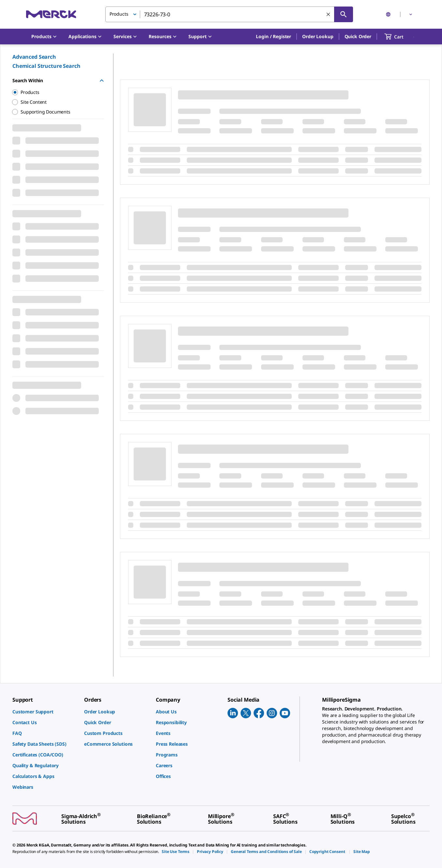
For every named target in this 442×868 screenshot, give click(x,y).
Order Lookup (318, 36)
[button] (273, 37)
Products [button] (119, 14)
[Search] (344, 14)
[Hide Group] (102, 81)
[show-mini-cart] (400, 37)
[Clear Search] (328, 14)
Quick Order (358, 36)
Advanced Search (34, 57)
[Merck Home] (51, 14)
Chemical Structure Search (46, 66)
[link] (45, 712)
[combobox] (229, 14)
